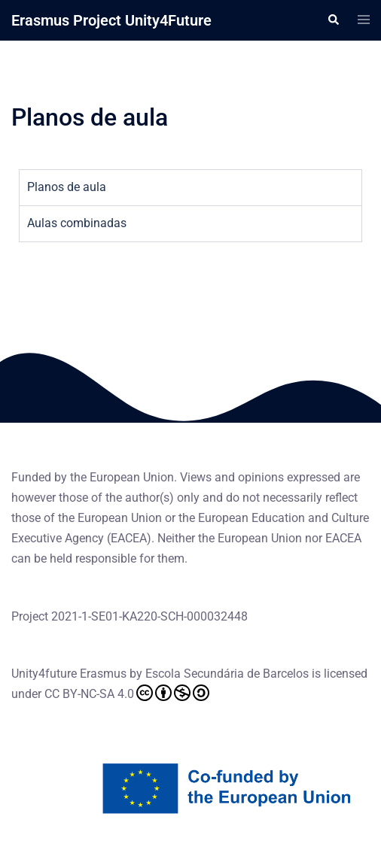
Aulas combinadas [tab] (77, 223)
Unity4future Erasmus (69, 674)
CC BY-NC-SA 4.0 (127, 693)
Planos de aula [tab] (67, 187)
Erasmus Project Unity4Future (111, 20)
